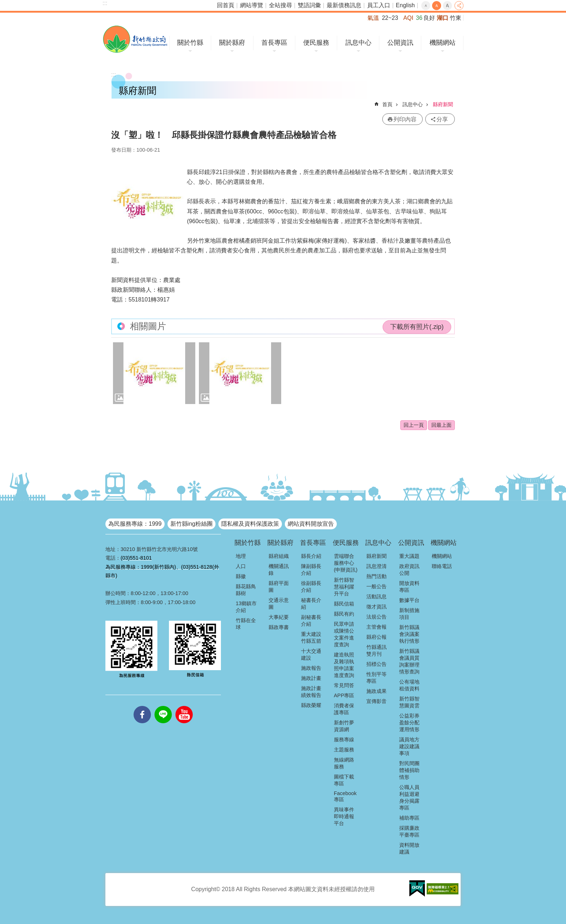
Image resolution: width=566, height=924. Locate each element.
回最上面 (441, 425)
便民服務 (316, 43)
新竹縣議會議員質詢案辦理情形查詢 (409, 661)
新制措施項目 (409, 614)
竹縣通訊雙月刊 (376, 650)
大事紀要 (279, 617)
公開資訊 (400, 43)
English (405, 5)
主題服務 (344, 750)
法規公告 (376, 617)
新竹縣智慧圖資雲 (409, 702)
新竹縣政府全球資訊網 (135, 39)
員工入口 (379, 5)
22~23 (390, 18)
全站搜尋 (280, 5)
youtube (184, 706)
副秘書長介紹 (311, 621)
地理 (241, 556)
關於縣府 (232, 43)
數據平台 (409, 600)
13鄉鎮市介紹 (246, 607)
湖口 (443, 18)
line (163, 706)
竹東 (456, 18)
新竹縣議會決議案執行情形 (409, 634)
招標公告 (376, 664)
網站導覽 (252, 5)
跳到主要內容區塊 (4, 4)
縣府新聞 (443, 104)
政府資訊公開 (409, 570)
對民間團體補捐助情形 (409, 770)
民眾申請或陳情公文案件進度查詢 (344, 634)
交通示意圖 (279, 604)
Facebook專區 (345, 796)
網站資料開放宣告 (311, 524)
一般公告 (376, 586)
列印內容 (405, 119)
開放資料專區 (409, 587)
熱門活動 (376, 576)
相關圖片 (148, 326)
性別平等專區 (376, 678)
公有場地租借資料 (409, 685)
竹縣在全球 (246, 624)
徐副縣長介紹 (311, 587)
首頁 (387, 104)
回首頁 (226, 5)
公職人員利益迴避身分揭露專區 (409, 797)
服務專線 (344, 739)
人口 (241, 566)
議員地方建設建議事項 (409, 746)
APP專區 (344, 695)
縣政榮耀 (311, 705)
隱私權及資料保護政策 (250, 524)
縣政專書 (279, 627)
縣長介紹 (311, 556)
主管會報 (376, 627)
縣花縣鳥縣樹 (246, 590)
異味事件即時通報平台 (344, 816)
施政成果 (376, 691)
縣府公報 (376, 637)
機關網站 (443, 43)
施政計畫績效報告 (311, 692)
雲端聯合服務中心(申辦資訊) (346, 563)
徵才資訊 (376, 607)
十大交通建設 (311, 654)
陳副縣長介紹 (311, 570)
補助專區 (409, 818)
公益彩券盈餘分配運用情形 (409, 723)
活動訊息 (376, 597)
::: (105, 3)
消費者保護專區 (344, 709)
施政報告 (311, 668)
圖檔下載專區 (344, 780)
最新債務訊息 (344, 5)
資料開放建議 (409, 848)
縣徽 (241, 576)
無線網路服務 (344, 763)
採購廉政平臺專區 (409, 831)
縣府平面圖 (279, 587)
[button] (154, 373)
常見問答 (344, 685)
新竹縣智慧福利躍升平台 (344, 587)
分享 (459, 6)
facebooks (142, 706)
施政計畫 (311, 678)
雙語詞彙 (309, 5)
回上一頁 (414, 425)
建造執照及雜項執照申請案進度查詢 (344, 665)
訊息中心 (358, 43)
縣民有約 (344, 614)
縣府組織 (279, 556)
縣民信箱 (344, 604)
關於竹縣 (190, 43)
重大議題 (409, 556)
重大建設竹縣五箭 (311, 637)
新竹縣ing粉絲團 (191, 524)
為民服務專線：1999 (135, 524)
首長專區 (274, 43)
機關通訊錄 (279, 570)
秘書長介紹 (311, 604)
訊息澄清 (376, 566)
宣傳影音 (376, 701)
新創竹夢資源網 (344, 726)
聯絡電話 (442, 566)
